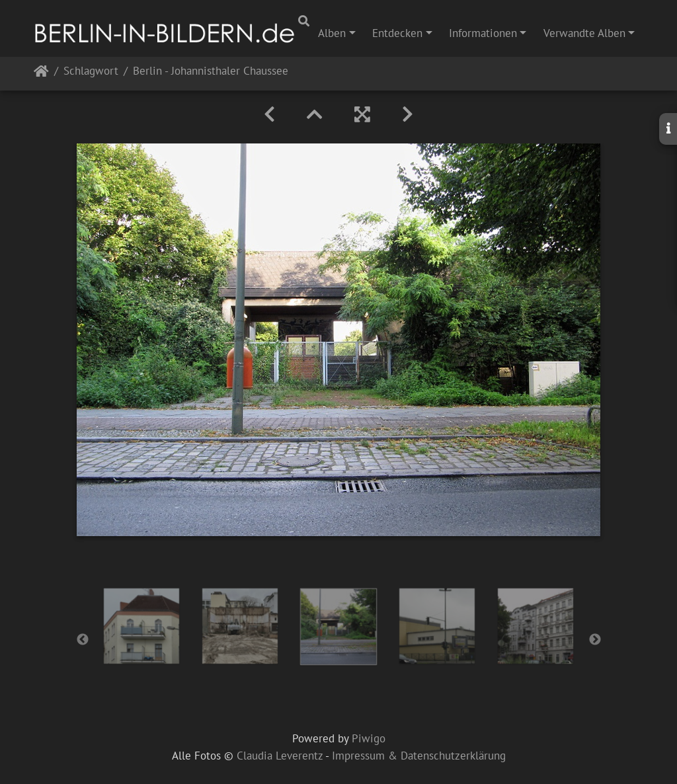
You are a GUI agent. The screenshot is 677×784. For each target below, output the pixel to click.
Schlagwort (91, 72)
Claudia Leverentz (280, 756)
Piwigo (369, 738)
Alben (332, 33)
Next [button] (595, 640)
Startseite (41, 74)
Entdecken (397, 33)
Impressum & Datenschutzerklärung (419, 756)
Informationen (483, 33)
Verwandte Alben (584, 33)
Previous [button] (83, 640)
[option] (142, 626)
